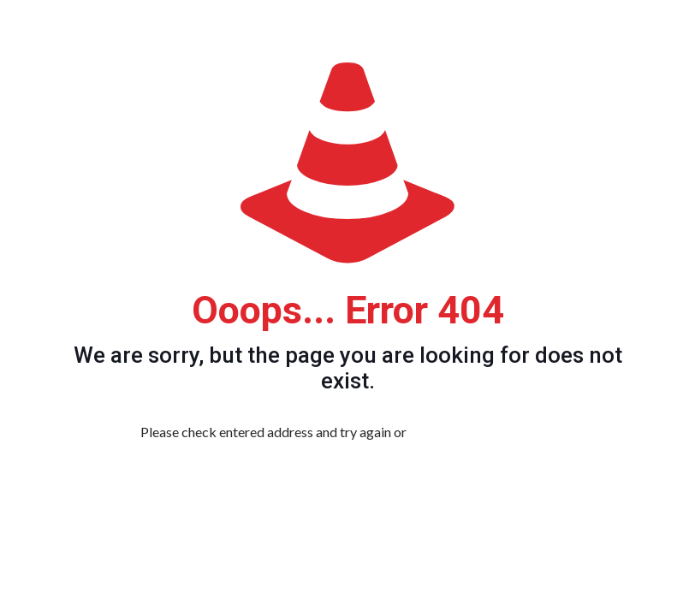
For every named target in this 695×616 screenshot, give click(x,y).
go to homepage (491, 432)
